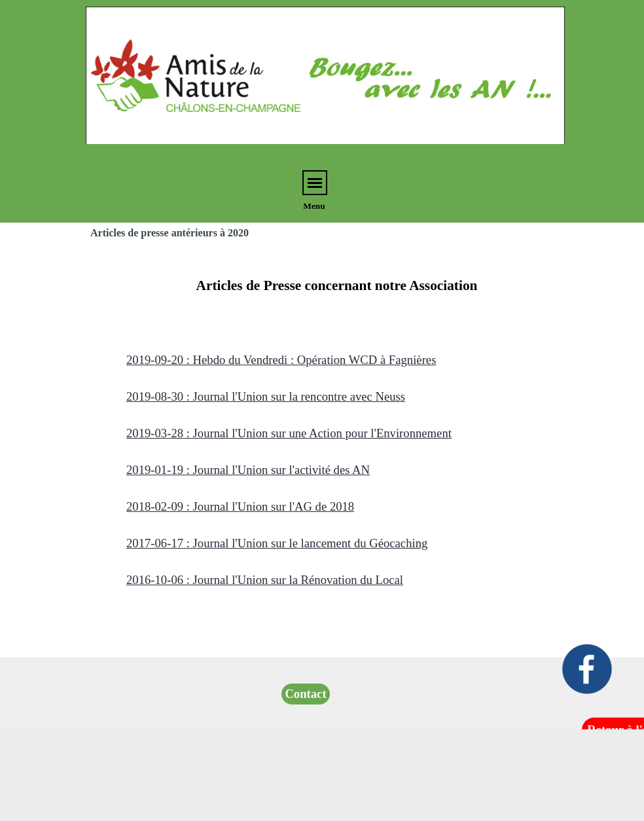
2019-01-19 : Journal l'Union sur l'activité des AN (248, 470)
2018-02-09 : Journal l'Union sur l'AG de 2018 (240, 506)
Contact (305, 694)
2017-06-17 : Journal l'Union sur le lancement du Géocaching (277, 543)
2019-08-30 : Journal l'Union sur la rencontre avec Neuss (266, 396)
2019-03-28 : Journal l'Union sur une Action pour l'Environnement (289, 433)
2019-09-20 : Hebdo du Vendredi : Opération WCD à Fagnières (281, 360)
